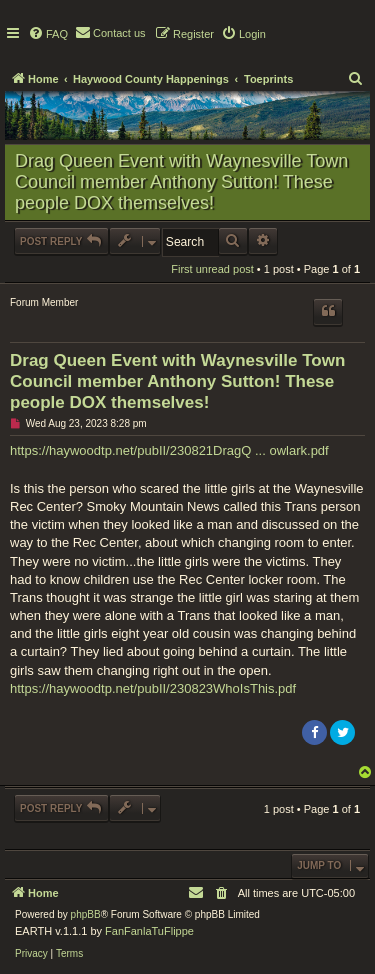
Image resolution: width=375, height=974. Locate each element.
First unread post (212, 269)
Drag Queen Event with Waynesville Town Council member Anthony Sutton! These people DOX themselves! (181, 182)
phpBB (86, 914)
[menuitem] (48, 34)
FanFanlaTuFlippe (149, 931)
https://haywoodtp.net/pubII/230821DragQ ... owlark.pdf (169, 450)
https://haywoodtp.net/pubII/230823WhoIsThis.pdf (153, 688)
